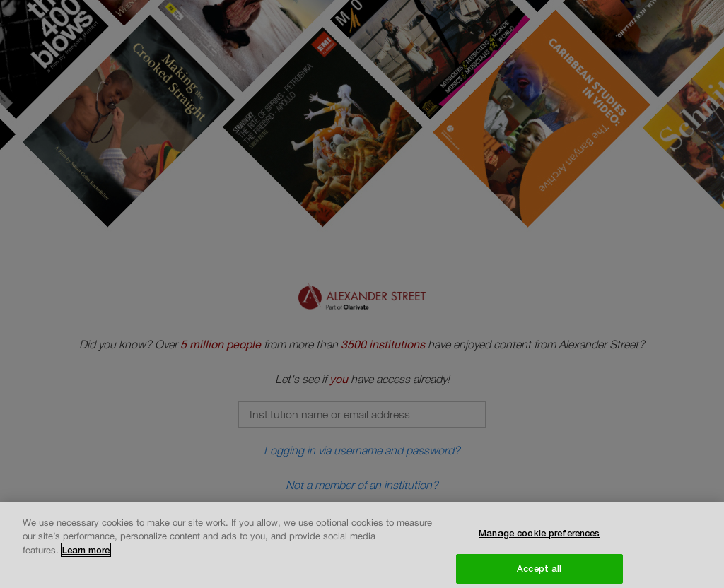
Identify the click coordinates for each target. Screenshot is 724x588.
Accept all (539, 572)
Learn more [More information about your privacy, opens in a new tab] (86, 554)
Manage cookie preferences (539, 537)
